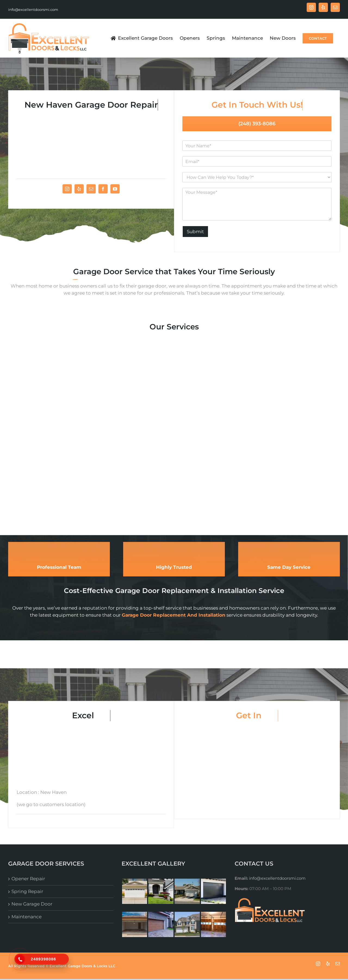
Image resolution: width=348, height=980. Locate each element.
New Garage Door (32, 904)
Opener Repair (28, 879)
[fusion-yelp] (79, 189)
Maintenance (27, 917)
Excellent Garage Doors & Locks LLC (82, 966)
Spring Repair (27, 891)
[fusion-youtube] (115, 189)
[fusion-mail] (91, 189)
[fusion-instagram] (67, 189)
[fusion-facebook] (103, 189)
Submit (195, 232)
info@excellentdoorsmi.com (33, 10)
